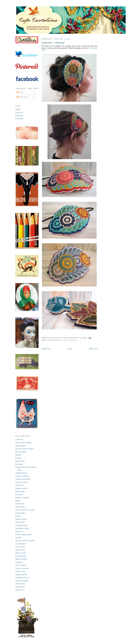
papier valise (20, 550)
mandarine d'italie (22, 528)
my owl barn (20, 547)
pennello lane (21, 556)
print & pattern (21, 565)
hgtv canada (20, 507)
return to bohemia (22, 568)
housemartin (20, 513)
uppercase (19, 590)
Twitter (18, 109)
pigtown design (21, 559)
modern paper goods (23, 534)
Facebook (19, 116)
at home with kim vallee (24, 449)
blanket (18, 455)
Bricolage (19, 464)
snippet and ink (21, 574)
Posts (20, 92)
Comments (22, 97)
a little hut (19, 440)
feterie (18, 501)
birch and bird (21, 452)
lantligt (18, 516)
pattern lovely (21, 553)
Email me (19, 112)
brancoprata (20, 461)
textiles (73, 340)
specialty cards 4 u (23, 577)
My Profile (19, 119)
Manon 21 (19, 531)
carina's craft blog (22, 476)
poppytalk (19, 562)
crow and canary (22, 482)
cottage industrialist (23, 479)
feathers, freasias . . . (24, 498)
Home (70, 349)
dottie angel (20, 491)
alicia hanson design (23, 443)
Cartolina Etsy (55, 340)
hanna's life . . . (21, 504)
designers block (21, 488)
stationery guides (22, 581)
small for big (20, 571)
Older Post (93, 349)
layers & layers (21, 519)
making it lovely (21, 525)
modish (18, 538)
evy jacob (19, 495)
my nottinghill (20, 544)
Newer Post (46, 349)
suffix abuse (20, 584)
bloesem (19, 458)
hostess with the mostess (25, 510)
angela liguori (21, 446)
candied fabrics (21, 473)
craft (65, 340)
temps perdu (20, 587)
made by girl (20, 522)
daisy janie (19, 485)
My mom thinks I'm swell (25, 541)
